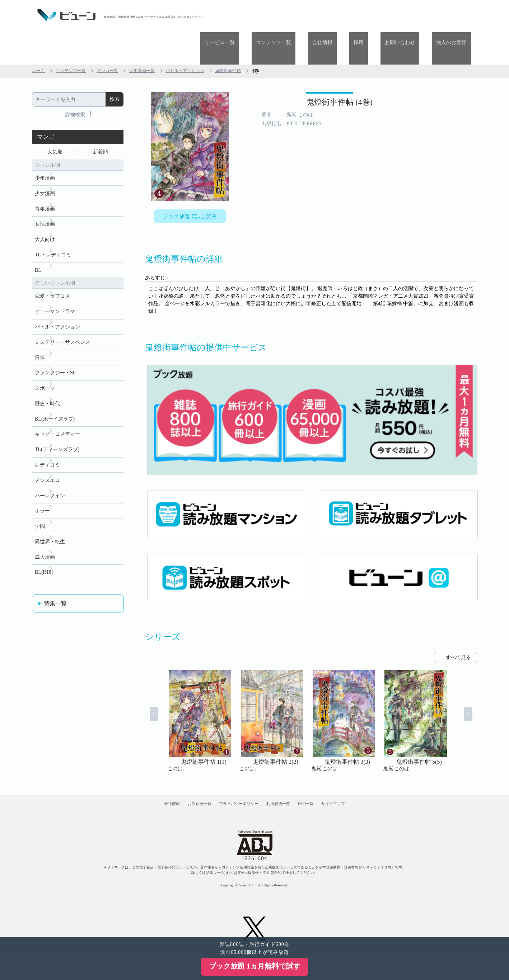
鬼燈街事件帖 (252, 39)
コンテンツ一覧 (313, 15)
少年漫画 (45, 149)
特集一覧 (55, 603)
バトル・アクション (203, 39)
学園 (40, 522)
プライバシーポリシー (233, 782)
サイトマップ (365, 782)
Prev (146, 694)
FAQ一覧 (325, 782)
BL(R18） (46, 572)
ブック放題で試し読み (190, 185)
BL (38, 248)
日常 (40, 341)
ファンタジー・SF (55, 357)
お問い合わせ (413, 15)
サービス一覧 (267, 15)
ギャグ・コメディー (57, 423)
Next (476, 694)
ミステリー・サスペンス (62, 324)
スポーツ (45, 374)
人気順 (55, 121)
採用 (380, 15)
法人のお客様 (456, 15)
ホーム (39, 39)
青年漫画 (45, 182)
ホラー (42, 506)
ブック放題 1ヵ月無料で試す (255, 966)
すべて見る (458, 630)
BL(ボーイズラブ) (55, 407)
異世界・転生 (50, 539)
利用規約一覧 (285, 782)
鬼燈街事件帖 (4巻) (304, 74)
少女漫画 (45, 165)
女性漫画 (45, 198)
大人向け (45, 215)
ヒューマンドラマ (55, 291)
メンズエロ (47, 473)
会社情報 (353, 15)
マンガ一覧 (116, 39)
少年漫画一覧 (155, 39)
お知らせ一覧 (179, 782)
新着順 (101, 121)
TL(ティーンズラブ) (57, 440)
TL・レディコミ (53, 231)
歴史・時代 (47, 390)
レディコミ (47, 456)
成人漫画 (45, 555)
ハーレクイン (50, 489)
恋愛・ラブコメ (52, 275)
